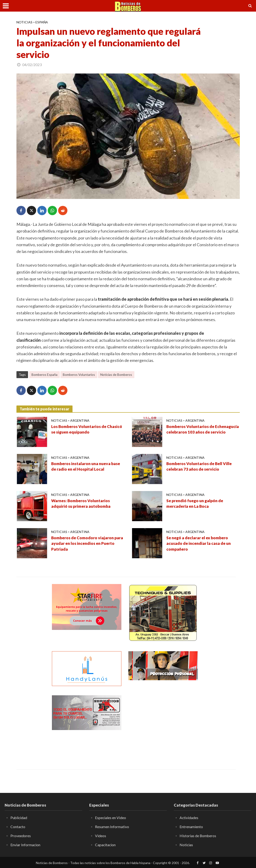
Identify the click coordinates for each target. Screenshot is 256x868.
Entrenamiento (191, 827)
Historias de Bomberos (198, 835)
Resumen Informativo (112, 827)
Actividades (189, 818)
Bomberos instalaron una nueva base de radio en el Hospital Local (87, 467)
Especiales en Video (111, 818)
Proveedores (21, 835)
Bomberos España (44, 375)
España (42, 22)
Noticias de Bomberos (116, 375)
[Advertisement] (163, 724)
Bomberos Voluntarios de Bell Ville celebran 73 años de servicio (200, 467)
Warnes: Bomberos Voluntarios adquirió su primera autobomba (82, 504)
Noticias (24, 22)
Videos (101, 835)
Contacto (18, 827)
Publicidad (19, 818)
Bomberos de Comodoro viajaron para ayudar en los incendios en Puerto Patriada (88, 544)
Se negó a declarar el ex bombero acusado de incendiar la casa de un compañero (200, 544)
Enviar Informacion (25, 844)
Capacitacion (106, 844)
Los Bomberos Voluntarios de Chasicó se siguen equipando (80, 430)
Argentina (80, 420)
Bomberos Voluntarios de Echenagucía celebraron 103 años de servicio (202, 433)
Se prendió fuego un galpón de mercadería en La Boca (196, 504)
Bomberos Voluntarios (79, 375)
